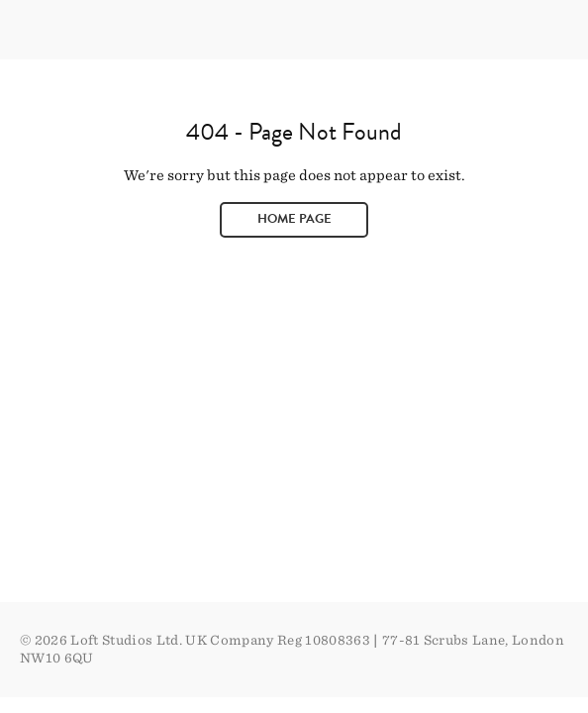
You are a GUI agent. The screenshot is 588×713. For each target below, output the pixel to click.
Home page (294, 219)
